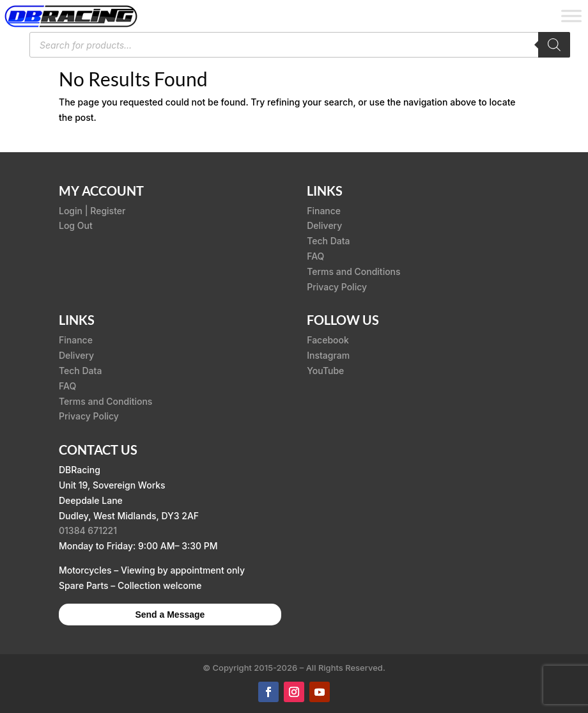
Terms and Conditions (353, 271)
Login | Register (92, 211)
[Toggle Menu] (571, 16)
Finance (324, 211)
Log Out (76, 225)
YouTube (325, 371)
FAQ (315, 256)
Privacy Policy (337, 287)
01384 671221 (88, 530)
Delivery (324, 225)
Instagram (328, 355)
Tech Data (328, 241)
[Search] (554, 45)
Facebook (328, 340)
